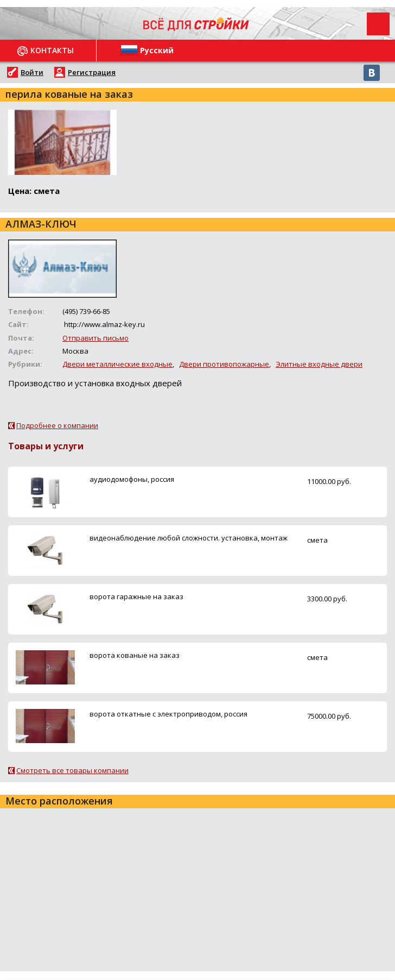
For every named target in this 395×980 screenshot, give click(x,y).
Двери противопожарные (224, 364)
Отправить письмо (95, 338)
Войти (32, 72)
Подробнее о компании (57, 425)
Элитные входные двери (319, 364)
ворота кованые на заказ (135, 655)
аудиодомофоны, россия (132, 479)
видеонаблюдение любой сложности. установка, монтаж (189, 538)
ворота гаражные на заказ (136, 596)
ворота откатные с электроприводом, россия (168, 714)
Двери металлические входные (117, 364)
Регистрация (92, 72)
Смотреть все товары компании (72, 770)
